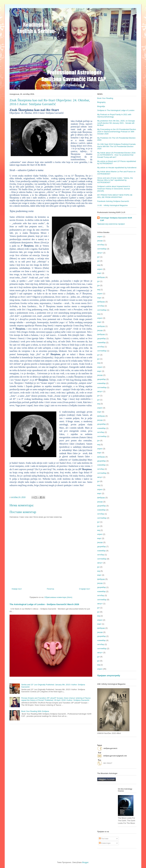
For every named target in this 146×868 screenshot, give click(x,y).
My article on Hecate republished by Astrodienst (117, 168)
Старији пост (85, 589)
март (99, 273)
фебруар (101, 277)
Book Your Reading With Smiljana (35, 711)
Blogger (85, 862)
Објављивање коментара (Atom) (58, 597)
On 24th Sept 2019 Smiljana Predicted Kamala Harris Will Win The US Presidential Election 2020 (116, 146)
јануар (100, 241)
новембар (101, 342)
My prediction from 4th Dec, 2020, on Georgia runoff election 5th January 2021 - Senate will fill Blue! (116, 123)
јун (98, 261)
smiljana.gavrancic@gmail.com (115, 756)
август (100, 253)
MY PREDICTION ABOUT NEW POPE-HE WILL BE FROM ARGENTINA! (115, 196)
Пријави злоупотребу (109, 675)
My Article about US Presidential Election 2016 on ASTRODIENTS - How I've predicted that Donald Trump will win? (116, 155)
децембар (102, 338)
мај (99, 265)
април (100, 236)
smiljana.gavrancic (110, 748)
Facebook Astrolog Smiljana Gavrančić (113, 201)
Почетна (50, 589)
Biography (101, 102)
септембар (102, 249)
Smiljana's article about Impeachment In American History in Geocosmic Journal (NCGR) (114, 189)
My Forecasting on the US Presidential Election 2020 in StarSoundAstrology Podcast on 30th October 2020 (117, 132)
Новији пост (17, 589)
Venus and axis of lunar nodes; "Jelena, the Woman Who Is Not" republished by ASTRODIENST (115, 180)
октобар (101, 245)
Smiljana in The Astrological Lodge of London (116, 110)
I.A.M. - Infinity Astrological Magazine (112, 205)
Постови (104, 839)
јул (98, 257)
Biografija (101, 106)
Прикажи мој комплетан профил (111, 224)
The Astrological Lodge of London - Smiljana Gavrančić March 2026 (44, 604)
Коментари (105, 843)
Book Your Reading (105, 98)
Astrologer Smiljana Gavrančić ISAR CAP (116, 219)
